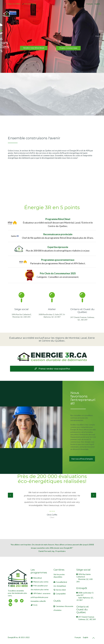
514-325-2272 (30, 4)
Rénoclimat (38, 578)
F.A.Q (35, 605)
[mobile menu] (100, 14)
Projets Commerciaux (68, 48)
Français (90, 4)
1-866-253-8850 (14, 4)
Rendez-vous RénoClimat (34, 48)
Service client (61, 590)
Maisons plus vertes (41, 582)
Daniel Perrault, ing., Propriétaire (52, 548)
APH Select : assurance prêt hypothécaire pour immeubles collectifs (41, 597)
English (97, 4)
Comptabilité (61, 594)
